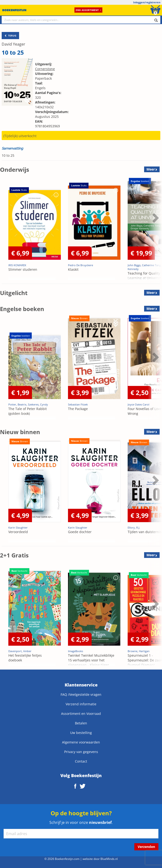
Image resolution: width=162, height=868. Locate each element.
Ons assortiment (88, 10)
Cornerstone (45, 69)
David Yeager (13, 44)
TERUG (10, 36)
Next (155, 218)
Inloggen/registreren (147, 2)
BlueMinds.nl (109, 859)
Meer (151, 169)
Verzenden (146, 847)
